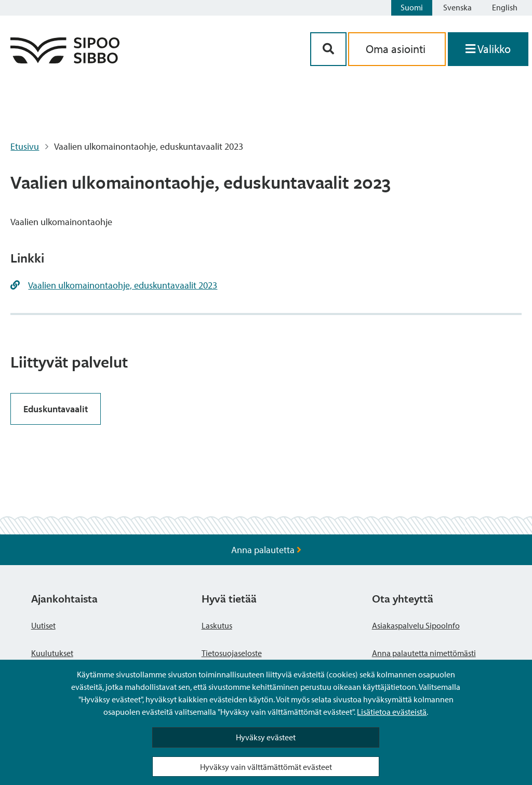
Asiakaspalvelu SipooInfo (416, 625)
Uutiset (43, 625)
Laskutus (217, 625)
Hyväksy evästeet (266, 737)
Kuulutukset (52, 653)
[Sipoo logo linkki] (65, 60)
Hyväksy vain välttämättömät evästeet (266, 767)
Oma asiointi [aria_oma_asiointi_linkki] (397, 49)
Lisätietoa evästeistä (392, 712)
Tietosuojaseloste (232, 653)
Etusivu (25, 146)
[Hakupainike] (328, 49)
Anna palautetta (266, 550)
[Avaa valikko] (488, 49)
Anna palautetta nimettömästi (424, 653)
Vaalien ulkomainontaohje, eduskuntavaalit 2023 (123, 285)
